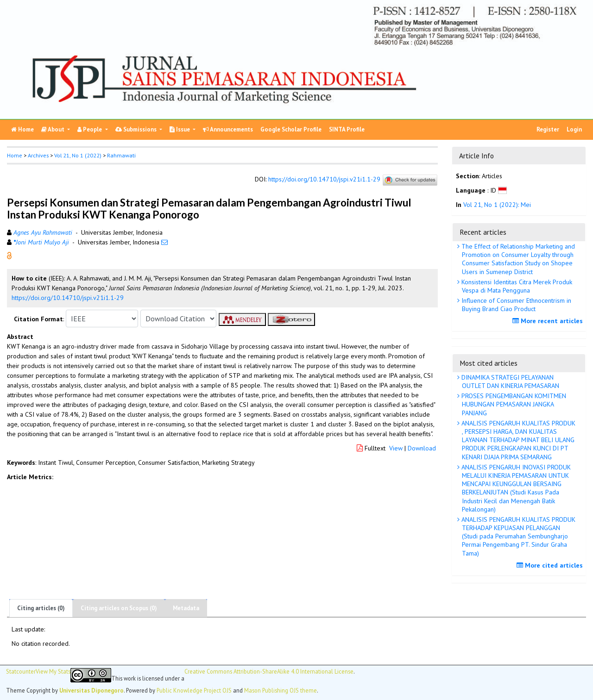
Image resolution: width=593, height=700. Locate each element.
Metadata (186, 608)
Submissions (137, 129)
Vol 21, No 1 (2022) (78, 155)
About (54, 129)
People (90, 129)
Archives (38, 155)
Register (548, 129)
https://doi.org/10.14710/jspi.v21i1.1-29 (324, 180)
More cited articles (551, 565)
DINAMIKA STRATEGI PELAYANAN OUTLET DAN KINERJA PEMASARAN (509, 381)
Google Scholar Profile (291, 129)
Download (422, 448)
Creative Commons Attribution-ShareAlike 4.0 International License (269, 672)
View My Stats (53, 672)
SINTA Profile (347, 129)
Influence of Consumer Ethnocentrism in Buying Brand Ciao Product (515, 305)
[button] (9, 255)
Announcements (228, 129)
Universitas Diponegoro (91, 690)
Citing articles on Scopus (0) (119, 608)
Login (574, 129)
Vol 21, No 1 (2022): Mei (497, 205)
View (396, 448)
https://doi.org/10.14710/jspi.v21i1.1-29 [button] (68, 298)
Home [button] (15, 155)
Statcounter (21, 671)
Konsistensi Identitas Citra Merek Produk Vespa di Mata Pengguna (516, 286)
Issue (180, 129)
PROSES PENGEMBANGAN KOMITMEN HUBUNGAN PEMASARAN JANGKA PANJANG (513, 404)
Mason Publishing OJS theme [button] (281, 690)
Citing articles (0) (41, 608)
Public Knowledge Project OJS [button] (194, 690)
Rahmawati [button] (121, 155)
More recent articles (549, 321)
